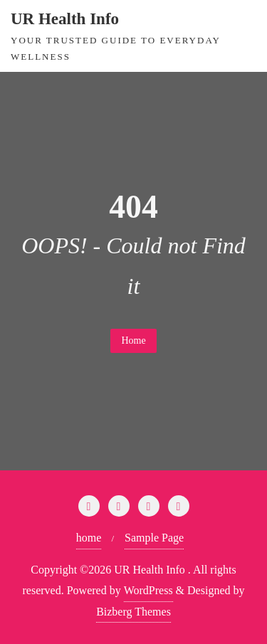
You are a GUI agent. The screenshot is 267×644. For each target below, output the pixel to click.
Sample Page (154, 538)
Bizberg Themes (133, 612)
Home (133, 341)
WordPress (148, 590)
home (89, 538)
